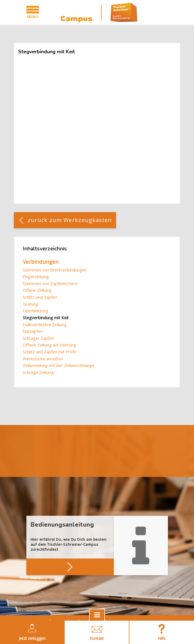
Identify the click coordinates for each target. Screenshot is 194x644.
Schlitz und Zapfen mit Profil (49, 352)
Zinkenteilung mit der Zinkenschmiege (59, 365)
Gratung (31, 304)
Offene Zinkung (37, 290)
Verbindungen (41, 262)
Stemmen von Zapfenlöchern (50, 283)
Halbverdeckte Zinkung (45, 324)
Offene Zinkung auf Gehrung (49, 345)
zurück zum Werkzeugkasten (70, 220)
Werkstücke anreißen (43, 359)
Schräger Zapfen (38, 338)
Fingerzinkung (36, 276)
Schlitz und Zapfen (40, 297)
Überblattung (36, 311)
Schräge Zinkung (38, 372)
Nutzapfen (33, 331)
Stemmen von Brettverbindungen (55, 270)
